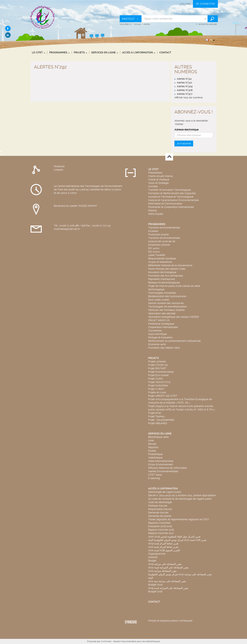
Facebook (59, 166)
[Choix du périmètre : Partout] (131, 19)
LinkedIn (58, 170)
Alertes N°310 (184, 83)
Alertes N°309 (185, 86)
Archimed (106, 641)
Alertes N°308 (185, 90)
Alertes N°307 (185, 94)
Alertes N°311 (184, 79)
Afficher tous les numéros (189, 97)
